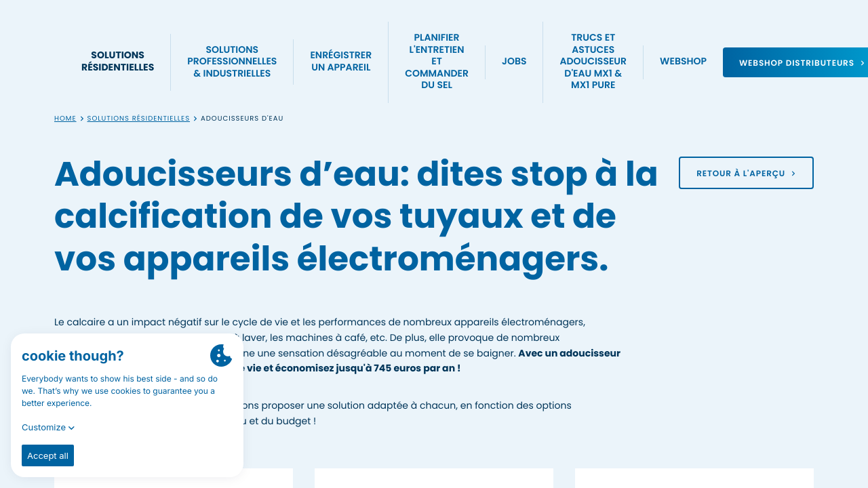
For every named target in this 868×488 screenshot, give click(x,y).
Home (65, 119)
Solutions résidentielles (139, 119)
